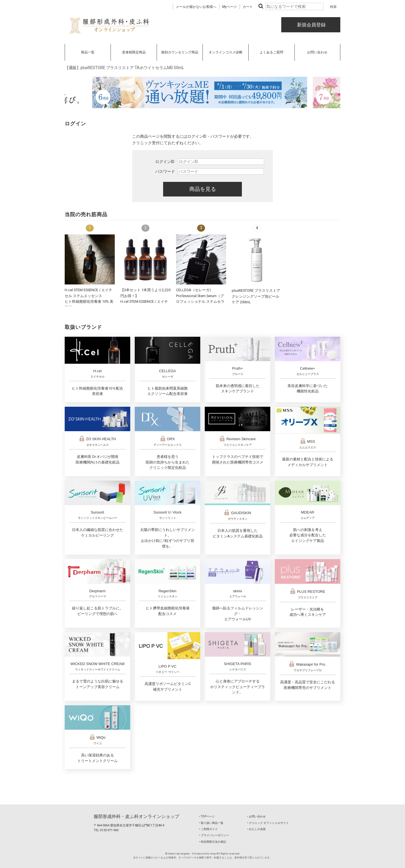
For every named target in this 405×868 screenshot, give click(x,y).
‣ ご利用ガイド (208, 829)
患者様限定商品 (134, 52)
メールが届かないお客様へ (196, 7)
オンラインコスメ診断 (226, 52)
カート (248, 7)
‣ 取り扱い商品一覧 (211, 823)
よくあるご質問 (271, 52)
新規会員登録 (311, 25)
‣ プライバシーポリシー (214, 835)
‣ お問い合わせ (256, 816)
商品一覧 (88, 52)
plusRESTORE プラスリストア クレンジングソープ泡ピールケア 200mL (256, 296)
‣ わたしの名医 (256, 829)
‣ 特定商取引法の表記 (213, 842)
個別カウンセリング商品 (180, 52)
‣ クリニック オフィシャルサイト (268, 823)
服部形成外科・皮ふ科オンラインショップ (136, 816)
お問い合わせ (317, 52)
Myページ (229, 7)
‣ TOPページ (207, 816)
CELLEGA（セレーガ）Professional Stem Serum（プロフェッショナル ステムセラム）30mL (200, 301)
